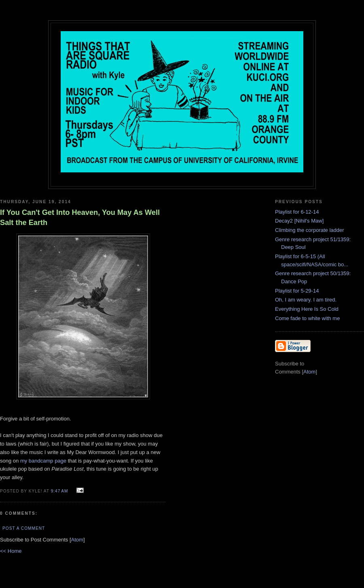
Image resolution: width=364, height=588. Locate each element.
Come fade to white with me (307, 318)
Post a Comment (24, 528)
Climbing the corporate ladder (310, 230)
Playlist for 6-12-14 (297, 212)
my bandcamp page (43, 461)
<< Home (11, 551)
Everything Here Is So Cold (307, 309)
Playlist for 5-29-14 (297, 291)
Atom (77, 540)
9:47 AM (60, 491)
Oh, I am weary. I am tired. (306, 300)
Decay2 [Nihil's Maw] (299, 221)
